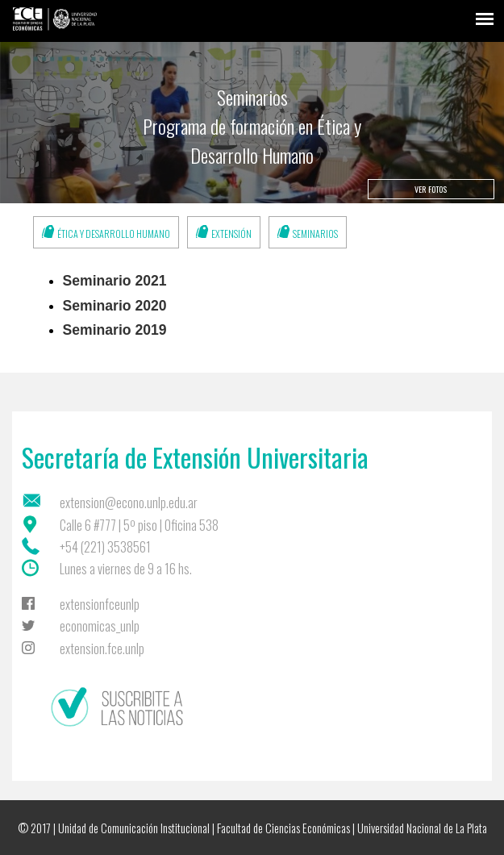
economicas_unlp (100, 626)
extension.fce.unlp (102, 649)
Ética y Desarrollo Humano (114, 234)
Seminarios (315, 234)
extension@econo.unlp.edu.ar (129, 503)
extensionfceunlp (100, 604)
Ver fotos (431, 189)
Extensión (231, 234)
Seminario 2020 (115, 306)
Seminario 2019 (115, 330)
